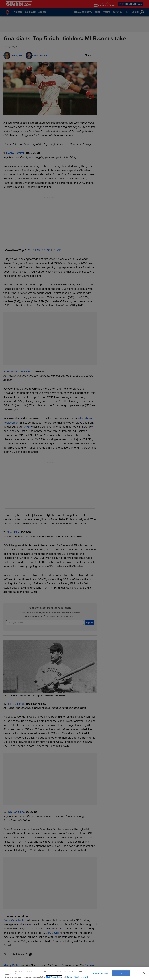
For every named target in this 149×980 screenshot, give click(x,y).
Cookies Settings (100, 973)
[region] (74, 974)
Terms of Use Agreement (77, 977)
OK (121, 973)
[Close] (144, 973)
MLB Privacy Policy (54, 977)
